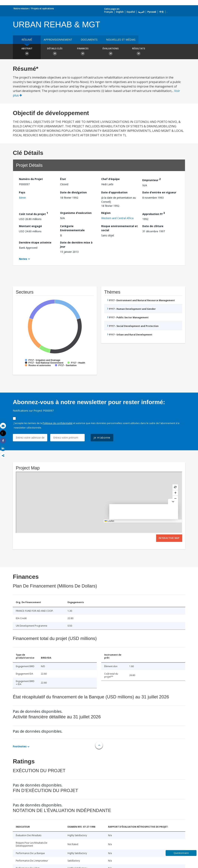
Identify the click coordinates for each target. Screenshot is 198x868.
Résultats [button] (138, 52)
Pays (22, 192)
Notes (23, 259)
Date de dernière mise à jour (76, 245)
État (63, 179)
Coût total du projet (33, 213)
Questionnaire (181, 853)
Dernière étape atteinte (35, 242)
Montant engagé (30, 226)
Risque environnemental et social (119, 228)
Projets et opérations (43, 8)
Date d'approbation (114, 192)
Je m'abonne (102, 438)
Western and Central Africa (117, 218)
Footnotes (20, 746)
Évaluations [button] (111, 52)
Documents (89, 40)
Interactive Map (169, 538)
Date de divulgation (73, 192)
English (120, 12)
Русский (152, 12)
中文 (162, 12)
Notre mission (21, 8)
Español (131, 12)
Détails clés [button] (55, 52)
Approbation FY (154, 213)
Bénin (22, 198)
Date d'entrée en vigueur (159, 192)
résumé (27, 40)
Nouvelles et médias (121, 40)
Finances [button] (83, 52)
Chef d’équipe (110, 179)
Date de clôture (153, 226)
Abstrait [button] (27, 52)
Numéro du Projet (31, 179)
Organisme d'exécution (76, 213)
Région (106, 213)
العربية (141, 12)
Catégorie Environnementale (72, 228)
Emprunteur (151, 180)
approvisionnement (58, 40)
